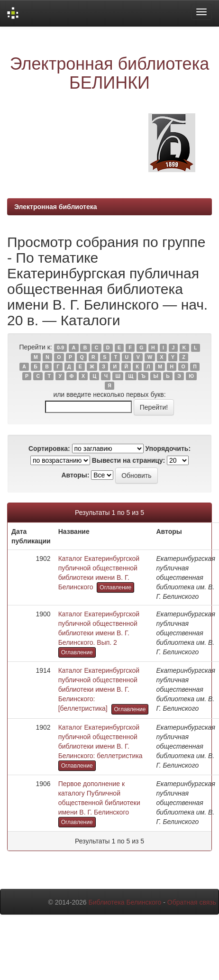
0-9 (60, 348)
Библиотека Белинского (125, 902)
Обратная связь (192, 902)
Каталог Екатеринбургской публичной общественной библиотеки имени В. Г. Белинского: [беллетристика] (99, 689)
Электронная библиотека (56, 207)
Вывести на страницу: (128, 460)
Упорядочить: (168, 449)
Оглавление (115, 587)
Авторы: (75, 475)
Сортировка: (49, 449)
